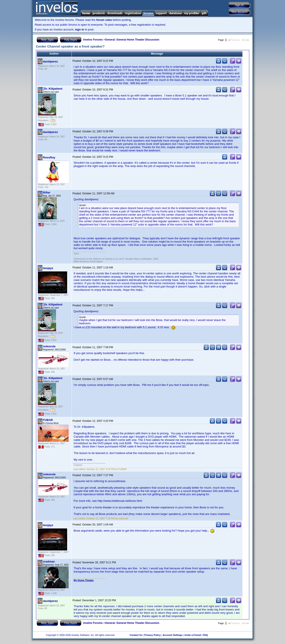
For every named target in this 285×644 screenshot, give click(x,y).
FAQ (205, 635)
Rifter (47, 192)
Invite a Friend (193, 635)
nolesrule (49, 346)
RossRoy (49, 157)
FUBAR (48, 420)
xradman (49, 562)
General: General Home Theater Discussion (132, 40)
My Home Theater (84, 580)
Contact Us (136, 635)
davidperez (50, 61)
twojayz (48, 268)
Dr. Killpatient (53, 89)
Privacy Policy (153, 635)
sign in (79, 29)
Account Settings (172, 635)
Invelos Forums (93, 40)
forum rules (104, 20)
